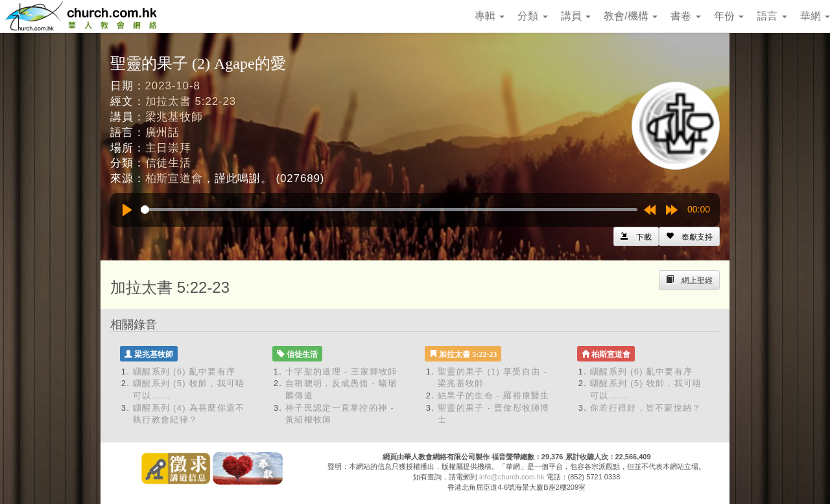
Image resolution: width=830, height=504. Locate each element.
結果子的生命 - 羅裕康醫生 (494, 395)
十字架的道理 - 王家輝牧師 (341, 372)
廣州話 (163, 132)
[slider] (389, 210)
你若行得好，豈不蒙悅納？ (646, 408)
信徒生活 (168, 163)
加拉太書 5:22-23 (191, 101)
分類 (532, 16)
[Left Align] (689, 236)
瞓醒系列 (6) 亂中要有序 (184, 372)
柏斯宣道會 (174, 178)
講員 (576, 16)
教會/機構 (631, 16)
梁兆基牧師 (174, 117)
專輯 (490, 16)
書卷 (685, 16)
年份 (729, 16)
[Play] (127, 210)
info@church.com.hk (512, 477)
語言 (772, 16)
